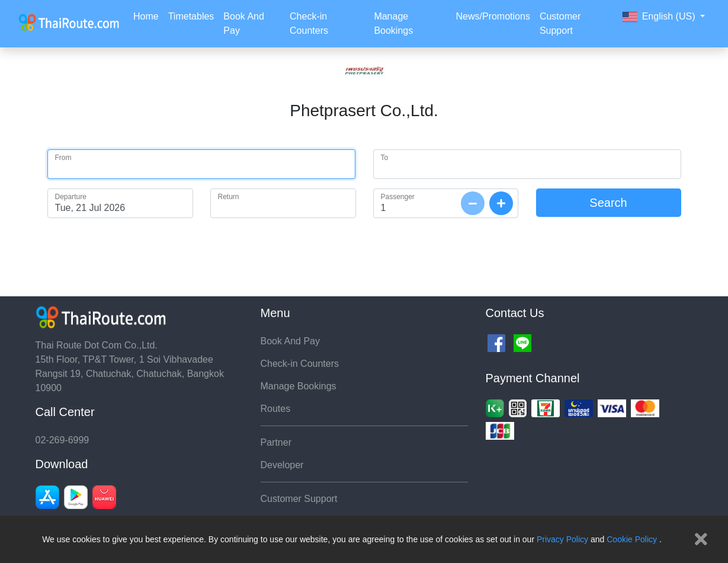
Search (608, 203)
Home (146, 16)
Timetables (191, 16)
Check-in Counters (309, 23)
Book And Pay (244, 23)
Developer (282, 465)
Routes (276, 409)
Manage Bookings (393, 23)
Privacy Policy (562, 539)
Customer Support (560, 23)
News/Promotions (493, 16)
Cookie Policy (632, 539)
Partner (276, 442)
